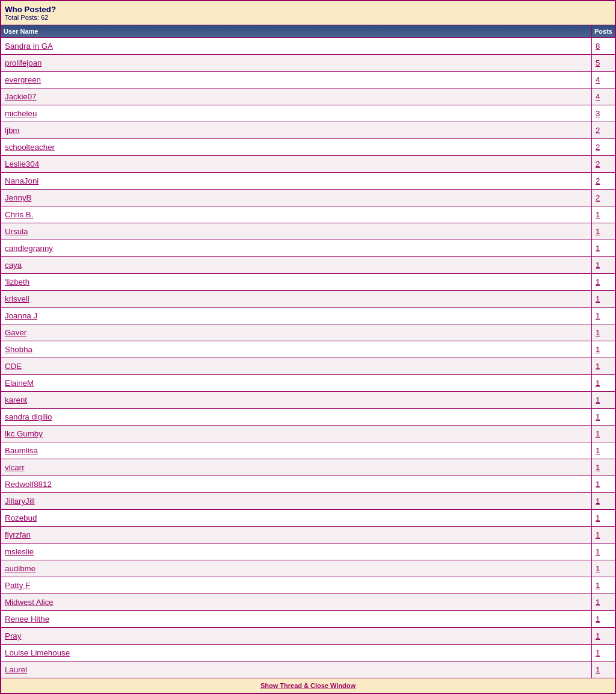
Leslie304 (22, 164)
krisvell (17, 299)
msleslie (19, 552)
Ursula (17, 231)
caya (13, 265)
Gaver (16, 333)
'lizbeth (17, 282)
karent (16, 400)
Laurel (16, 670)
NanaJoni (22, 181)
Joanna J (21, 316)
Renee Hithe (27, 619)
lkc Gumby (24, 434)
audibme (20, 569)
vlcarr (15, 467)
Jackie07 (21, 97)
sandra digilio (29, 417)
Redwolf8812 (28, 484)
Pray (13, 636)
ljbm (12, 130)
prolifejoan (23, 63)
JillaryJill (20, 501)
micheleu (21, 113)
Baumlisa (21, 451)
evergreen (23, 80)
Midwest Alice (29, 602)
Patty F (17, 585)
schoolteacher (30, 147)
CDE (13, 366)
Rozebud (21, 518)
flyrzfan (18, 535)
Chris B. (19, 215)
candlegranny (29, 248)
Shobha (19, 349)
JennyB (18, 198)
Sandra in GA (29, 46)
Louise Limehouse (37, 653)
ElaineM (19, 383)
